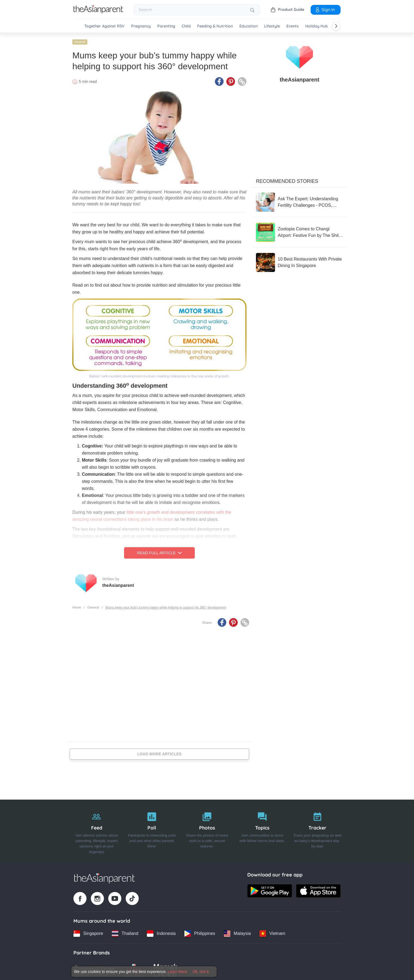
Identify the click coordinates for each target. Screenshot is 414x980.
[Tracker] (317, 830)
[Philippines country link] (200, 932)
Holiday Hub (316, 26)
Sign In (325, 10)
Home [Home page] (77, 606)
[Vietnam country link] (272, 932)
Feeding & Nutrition (215, 26)
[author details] (299, 55)
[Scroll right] (336, 26)
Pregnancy (141, 26)
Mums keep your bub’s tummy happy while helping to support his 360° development (166, 606)
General (80, 40)
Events (293, 26)
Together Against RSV (104, 26)
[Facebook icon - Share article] (219, 80)
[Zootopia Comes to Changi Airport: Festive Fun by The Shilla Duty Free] (299, 230)
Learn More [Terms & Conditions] (178, 972)
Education (248, 26)
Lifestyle (272, 26)
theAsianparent (118, 583)
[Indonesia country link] (161, 932)
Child (186, 26)
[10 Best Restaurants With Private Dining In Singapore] (299, 261)
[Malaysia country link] (237, 932)
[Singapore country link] (88, 932)
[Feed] (97, 830)
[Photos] (207, 830)
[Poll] (152, 830)
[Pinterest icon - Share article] (231, 80)
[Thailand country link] (125, 932)
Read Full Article (159, 551)
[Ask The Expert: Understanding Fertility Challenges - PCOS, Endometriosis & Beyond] (299, 200)
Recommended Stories (287, 179)
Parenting (166, 26)
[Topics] (262, 830)
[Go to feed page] (98, 12)
